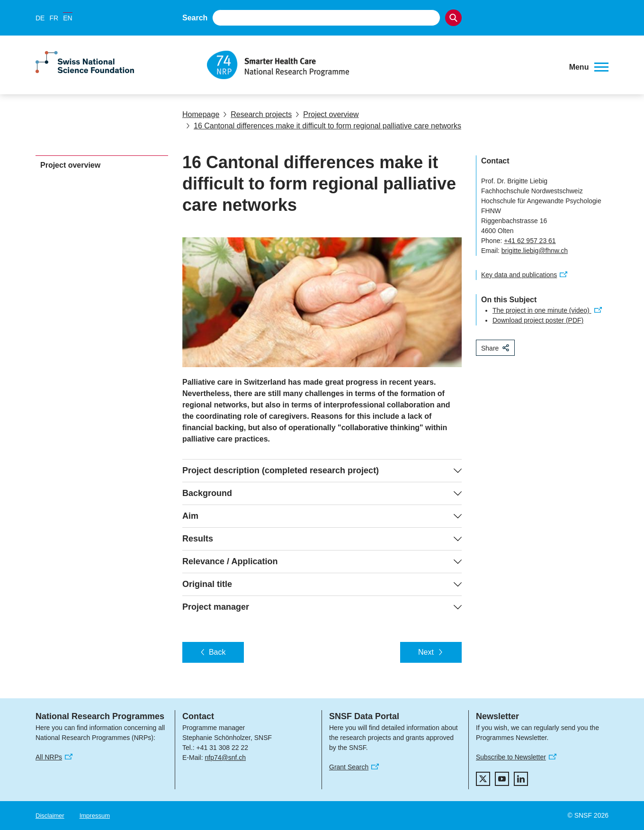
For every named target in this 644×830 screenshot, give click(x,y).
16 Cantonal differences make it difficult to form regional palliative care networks (324, 126)
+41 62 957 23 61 (530, 241)
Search (195, 18)
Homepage (201, 114)
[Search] (453, 18)
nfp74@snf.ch (225, 758)
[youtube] (502, 779)
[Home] (381, 65)
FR (54, 18)
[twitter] (483, 779)
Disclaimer (50, 816)
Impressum (95, 816)
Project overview (327, 114)
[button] (589, 67)
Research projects (257, 114)
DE (40, 18)
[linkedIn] (521, 779)
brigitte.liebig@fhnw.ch (535, 251)
